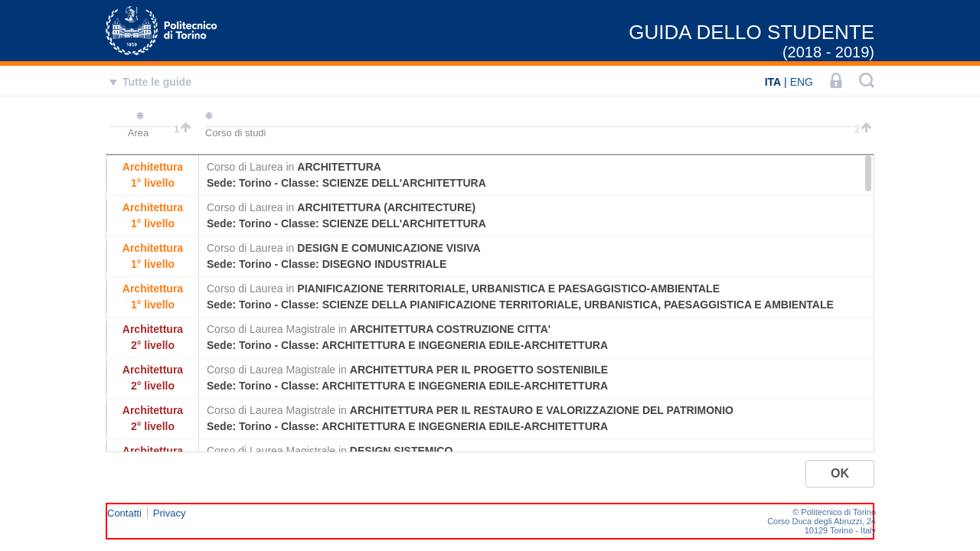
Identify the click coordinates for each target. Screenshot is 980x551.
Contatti (124, 513)
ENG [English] (802, 82)
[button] (840, 474)
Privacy (170, 513)
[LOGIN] (836, 82)
